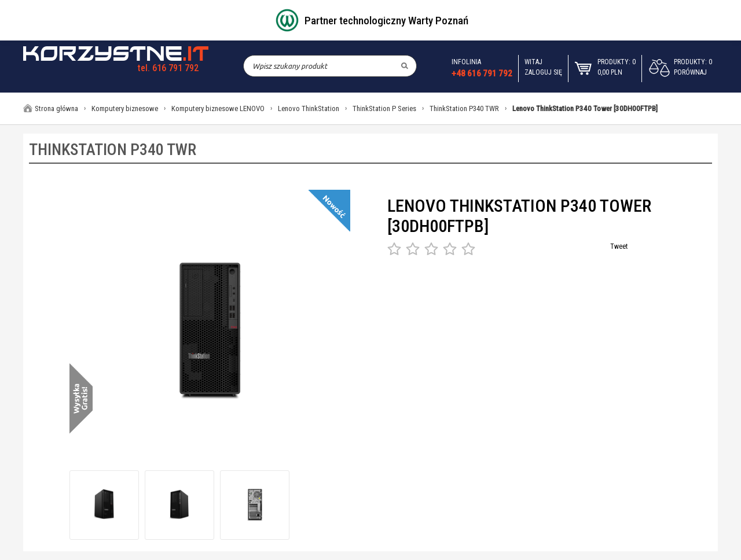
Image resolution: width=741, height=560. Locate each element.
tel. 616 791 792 (168, 68)
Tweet (619, 246)
